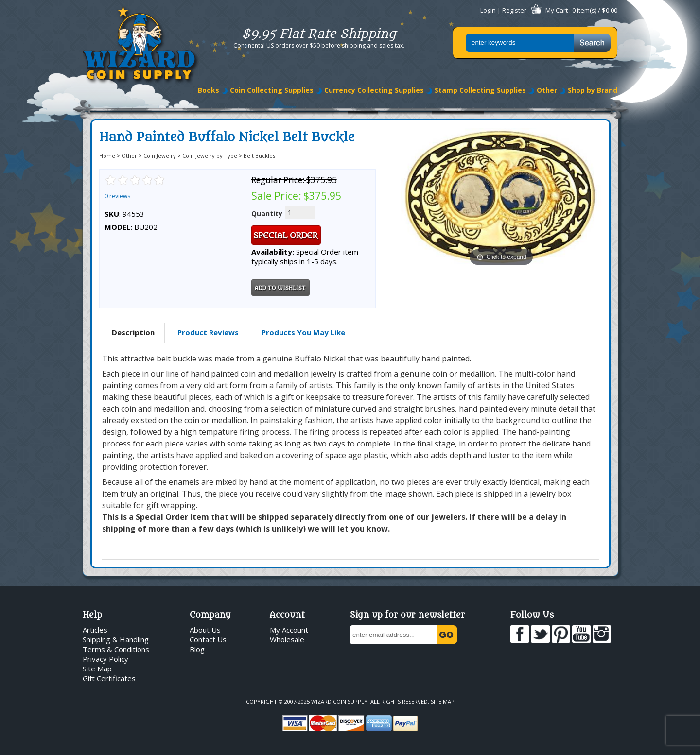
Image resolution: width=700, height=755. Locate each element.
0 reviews (117, 196)
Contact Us (208, 639)
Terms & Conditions (116, 649)
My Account (289, 630)
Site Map (97, 669)
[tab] (133, 333)
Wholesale (287, 639)
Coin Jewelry (160, 156)
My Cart (557, 10)
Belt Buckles (259, 156)
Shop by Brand (593, 90)
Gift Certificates (109, 678)
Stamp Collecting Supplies (480, 90)
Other (547, 90)
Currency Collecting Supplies (374, 90)
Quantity (267, 214)
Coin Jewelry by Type (210, 156)
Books (209, 90)
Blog (197, 649)
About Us (205, 630)
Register (514, 10)
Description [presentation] (133, 332)
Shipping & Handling (116, 639)
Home (107, 156)
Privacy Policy (105, 659)
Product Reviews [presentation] (208, 332)
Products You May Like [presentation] (303, 332)
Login (488, 10)
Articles (95, 630)
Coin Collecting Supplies (272, 90)
